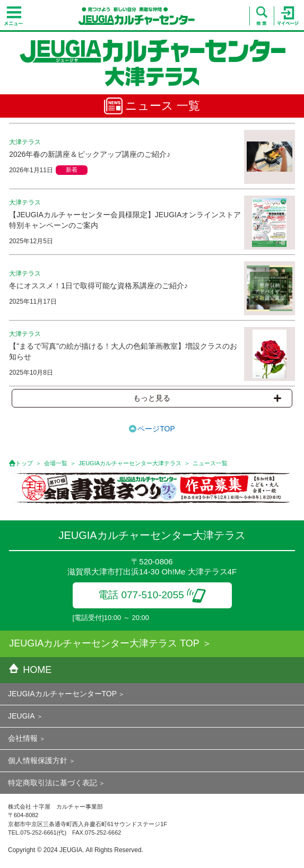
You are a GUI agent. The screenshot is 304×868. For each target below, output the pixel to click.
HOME (30, 670)
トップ (24, 463)
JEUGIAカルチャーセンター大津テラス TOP (104, 643)
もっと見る (207, 398)
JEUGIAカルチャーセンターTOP (62, 694)
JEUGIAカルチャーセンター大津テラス (130, 463)
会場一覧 (56, 463)
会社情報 (23, 738)
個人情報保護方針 (38, 760)
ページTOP (156, 429)
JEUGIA (21, 716)
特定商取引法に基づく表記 (53, 783)
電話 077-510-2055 (152, 595)
